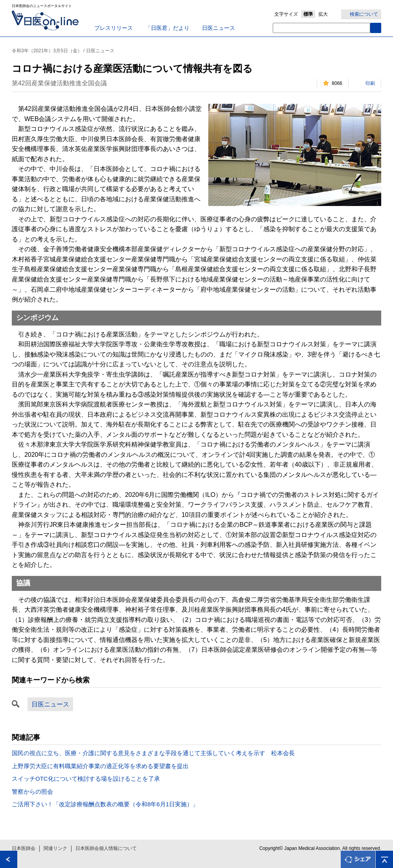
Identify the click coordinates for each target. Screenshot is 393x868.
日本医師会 (24, 848)
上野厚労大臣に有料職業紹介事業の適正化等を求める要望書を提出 (100, 766)
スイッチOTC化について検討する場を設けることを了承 (86, 779)
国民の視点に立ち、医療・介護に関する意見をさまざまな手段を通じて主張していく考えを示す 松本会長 (153, 753)
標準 (308, 14)
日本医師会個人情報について (106, 848)
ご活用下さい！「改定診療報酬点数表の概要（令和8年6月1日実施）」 (105, 804)
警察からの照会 (32, 792)
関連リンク (55, 848)
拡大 (323, 14)
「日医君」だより (167, 28)
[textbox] (321, 28)
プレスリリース (114, 28)
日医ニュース (219, 28)
